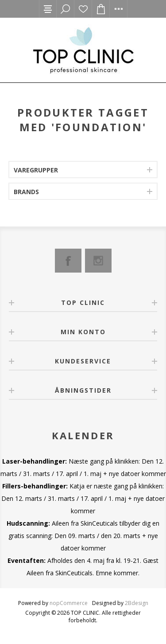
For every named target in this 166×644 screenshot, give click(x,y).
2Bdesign (137, 603)
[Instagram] (98, 261)
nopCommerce (69, 603)
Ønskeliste (83, 9)
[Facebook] (68, 261)
